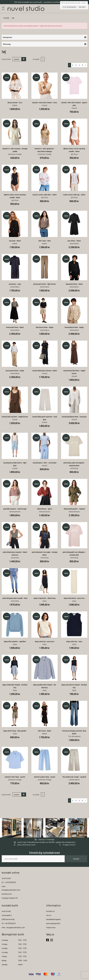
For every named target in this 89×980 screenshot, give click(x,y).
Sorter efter (6, 59)
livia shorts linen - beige (45, 327)
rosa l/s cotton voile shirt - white (45, 195)
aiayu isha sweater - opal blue (15, 641)
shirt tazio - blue (45, 241)
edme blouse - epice (44, 509)
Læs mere (82, 7)
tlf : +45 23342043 (9, 882)
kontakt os (50, 911)
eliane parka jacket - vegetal (74, 509)
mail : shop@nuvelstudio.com (13, 927)
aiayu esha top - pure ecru (45, 641)
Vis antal (36, 59)
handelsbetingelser (53, 919)
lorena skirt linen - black (15, 327)
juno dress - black (74, 241)
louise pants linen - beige (15, 371)
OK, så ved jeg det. (70, 7)
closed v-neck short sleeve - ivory (44, 102)
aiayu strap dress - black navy (45, 598)
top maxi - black (15, 241)
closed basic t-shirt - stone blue (44, 463)
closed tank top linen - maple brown (15, 417)
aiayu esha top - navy (74, 641)
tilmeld (76, 859)
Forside (6, 18)
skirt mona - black (45, 731)
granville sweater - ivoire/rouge (15, 509)
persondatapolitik (53, 923)
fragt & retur (51, 927)
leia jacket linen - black (74, 284)
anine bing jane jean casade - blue (15, 598)
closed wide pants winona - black (45, 371)
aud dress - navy (15, 284)
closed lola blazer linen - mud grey (74, 417)
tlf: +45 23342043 (9, 923)
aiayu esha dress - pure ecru (74, 598)
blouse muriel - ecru (15, 102)
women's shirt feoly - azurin (15, 777)
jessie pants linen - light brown (45, 284)
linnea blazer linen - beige (74, 327)
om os (49, 915)
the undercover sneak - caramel (74, 777)
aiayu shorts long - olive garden (15, 731)
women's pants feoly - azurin (45, 777)
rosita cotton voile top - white (74, 195)
